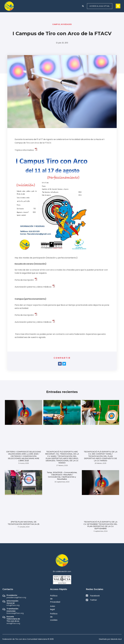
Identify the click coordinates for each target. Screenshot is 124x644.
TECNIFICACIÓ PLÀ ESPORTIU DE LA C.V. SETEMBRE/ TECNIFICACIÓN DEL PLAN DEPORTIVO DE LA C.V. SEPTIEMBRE (100, 525)
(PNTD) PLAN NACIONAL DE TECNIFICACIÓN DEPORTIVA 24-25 (24, 523)
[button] (83, 6)
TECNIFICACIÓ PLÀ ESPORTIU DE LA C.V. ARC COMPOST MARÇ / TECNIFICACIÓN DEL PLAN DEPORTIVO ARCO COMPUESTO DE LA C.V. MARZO (101, 456)
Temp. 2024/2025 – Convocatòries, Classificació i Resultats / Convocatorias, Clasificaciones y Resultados (62, 476)
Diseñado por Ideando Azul (110, 639)
